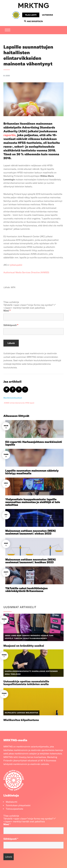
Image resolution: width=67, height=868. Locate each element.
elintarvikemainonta (17, 403)
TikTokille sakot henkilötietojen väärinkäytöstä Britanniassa (27, 590)
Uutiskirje (48, 15)
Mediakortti (12, 802)
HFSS (27, 403)
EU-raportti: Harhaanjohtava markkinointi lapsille (34, 443)
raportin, (10, 135)
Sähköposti (11, 325)
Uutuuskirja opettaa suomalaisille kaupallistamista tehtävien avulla (26, 683)
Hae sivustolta (33, 21)
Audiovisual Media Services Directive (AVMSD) (26, 273)
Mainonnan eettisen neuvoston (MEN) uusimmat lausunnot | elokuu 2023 (31, 532)
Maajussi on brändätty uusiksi (24, 646)
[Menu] (8, 30)
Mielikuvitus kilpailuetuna (21, 720)
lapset (32, 403)
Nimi (7, 311)
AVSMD (7, 403)
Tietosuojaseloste (14, 809)
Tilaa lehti (31, 15)
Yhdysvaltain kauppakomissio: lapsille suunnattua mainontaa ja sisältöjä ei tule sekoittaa (33, 502)
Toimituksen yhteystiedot (18, 805)
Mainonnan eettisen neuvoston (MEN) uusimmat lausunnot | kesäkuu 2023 (31, 561)
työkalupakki (16, 265)
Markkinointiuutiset (13, 398)
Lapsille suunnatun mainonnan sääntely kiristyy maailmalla (32, 472)
